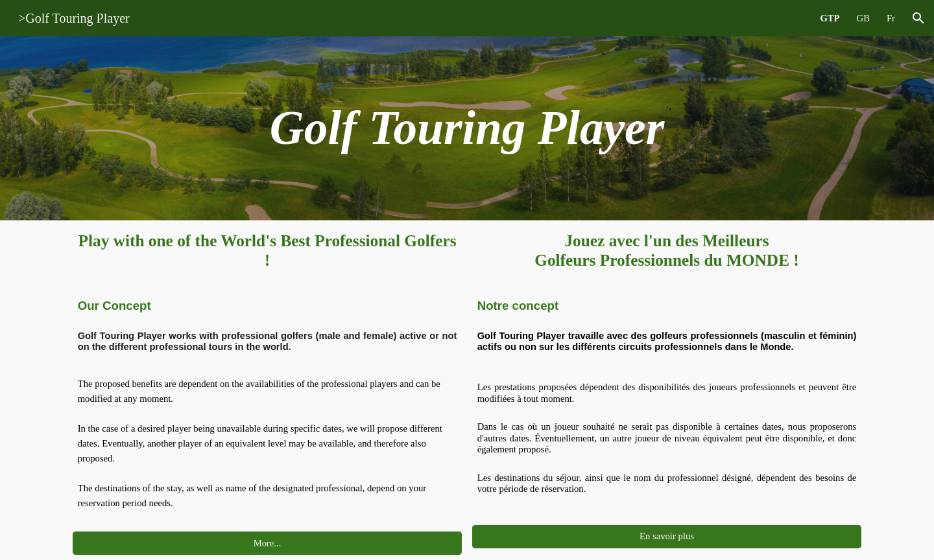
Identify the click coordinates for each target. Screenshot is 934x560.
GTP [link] (830, 18)
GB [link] (863, 18)
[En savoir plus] (667, 537)
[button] (918, 18)
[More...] (268, 543)
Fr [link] (891, 18)
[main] (467, 128)
